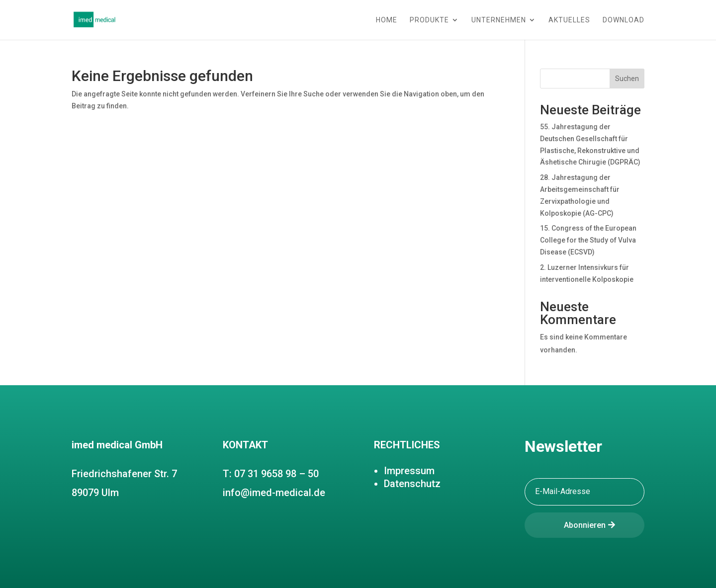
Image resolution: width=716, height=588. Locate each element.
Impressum (409, 471)
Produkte (429, 20)
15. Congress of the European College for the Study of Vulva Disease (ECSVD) (588, 240)
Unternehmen (499, 20)
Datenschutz (412, 484)
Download (624, 20)
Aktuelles (569, 20)
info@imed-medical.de (274, 493)
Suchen (627, 79)
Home (387, 20)
